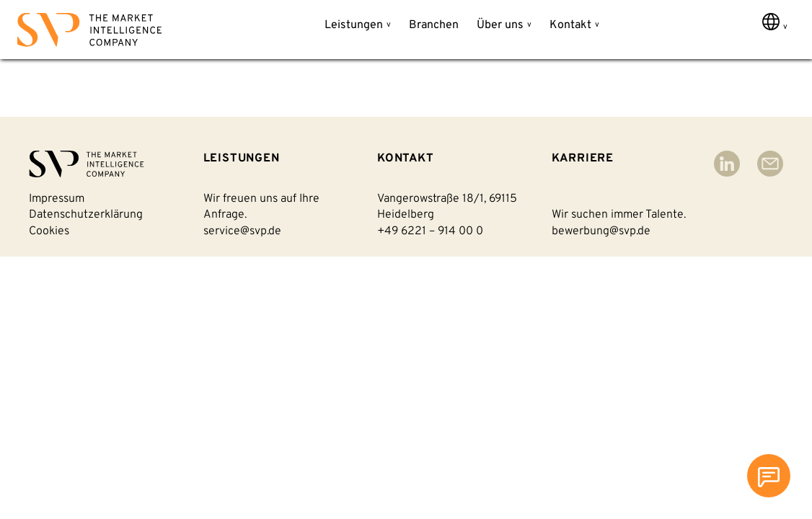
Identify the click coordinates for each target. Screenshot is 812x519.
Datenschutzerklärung (86, 215)
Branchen (434, 25)
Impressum (57, 199)
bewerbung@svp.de (601, 231)
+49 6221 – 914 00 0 (430, 231)
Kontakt (570, 25)
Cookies (49, 231)
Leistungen (354, 25)
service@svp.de (242, 231)
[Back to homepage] (89, 33)
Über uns (500, 25)
